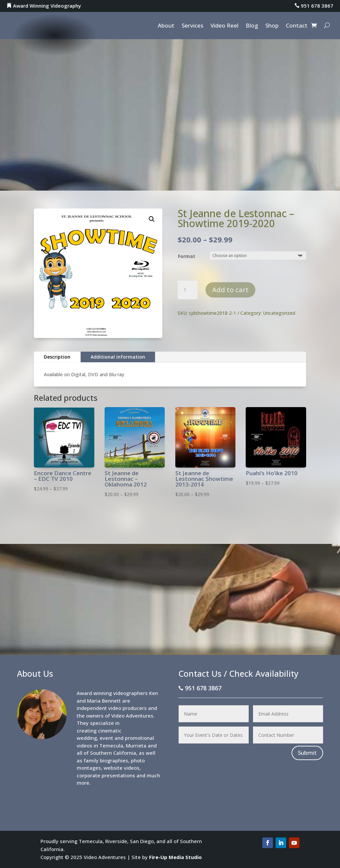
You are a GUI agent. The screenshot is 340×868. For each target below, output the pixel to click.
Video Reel (224, 26)
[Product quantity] (188, 290)
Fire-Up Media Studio (175, 857)
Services (192, 26)
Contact (297, 26)
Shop (272, 26)
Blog (252, 26)
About (166, 26)
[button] (152, 219)
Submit (307, 753)
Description (57, 357)
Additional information (118, 357)
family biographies (106, 760)
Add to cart (230, 290)
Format (187, 256)
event (106, 738)
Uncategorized (279, 313)
